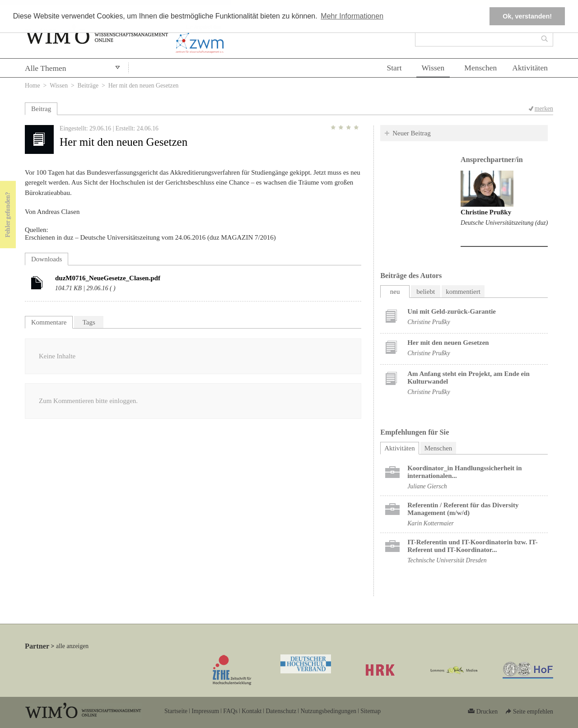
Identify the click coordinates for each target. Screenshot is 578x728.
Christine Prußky (486, 212)
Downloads (47, 259)
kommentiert (463, 292)
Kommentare (49, 322)
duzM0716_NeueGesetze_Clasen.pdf (108, 278)
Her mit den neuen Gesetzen (448, 343)
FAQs (230, 711)
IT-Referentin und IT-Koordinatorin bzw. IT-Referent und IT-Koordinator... (473, 546)
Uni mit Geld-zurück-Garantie (452, 311)
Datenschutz (281, 711)
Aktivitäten (530, 68)
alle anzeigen (72, 646)
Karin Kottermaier (431, 523)
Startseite (176, 711)
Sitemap (371, 711)
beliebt (426, 292)
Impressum (205, 711)
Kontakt (252, 711)
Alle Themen (46, 68)
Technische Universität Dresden (447, 560)
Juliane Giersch (427, 486)
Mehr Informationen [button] (352, 16)
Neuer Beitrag (412, 133)
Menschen (480, 68)
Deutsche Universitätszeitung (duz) (504, 223)
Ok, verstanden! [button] (527, 16)
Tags (89, 322)
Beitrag (41, 109)
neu (395, 292)
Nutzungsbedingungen (328, 711)
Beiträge (88, 86)
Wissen (433, 68)
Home (33, 86)
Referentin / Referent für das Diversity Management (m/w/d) (463, 509)
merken (544, 109)
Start (394, 68)
